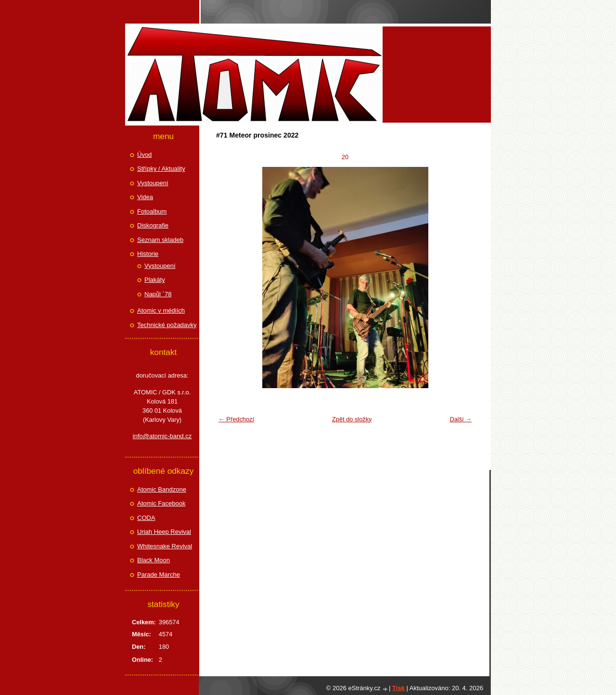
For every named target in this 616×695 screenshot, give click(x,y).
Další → (461, 419)
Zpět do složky (352, 419)
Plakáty (155, 280)
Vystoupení (153, 183)
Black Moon (154, 560)
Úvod (144, 155)
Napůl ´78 (158, 294)
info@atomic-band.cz (162, 436)
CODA (146, 518)
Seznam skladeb (160, 240)
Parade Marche (159, 575)
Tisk (398, 688)
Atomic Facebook (161, 503)
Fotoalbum (152, 211)
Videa (145, 197)
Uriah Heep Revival (164, 532)
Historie (148, 254)
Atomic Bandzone (162, 489)
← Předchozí (236, 419)
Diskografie (153, 225)
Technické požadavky (167, 325)
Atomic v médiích (161, 310)
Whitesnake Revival (165, 546)
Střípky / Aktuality (161, 169)
